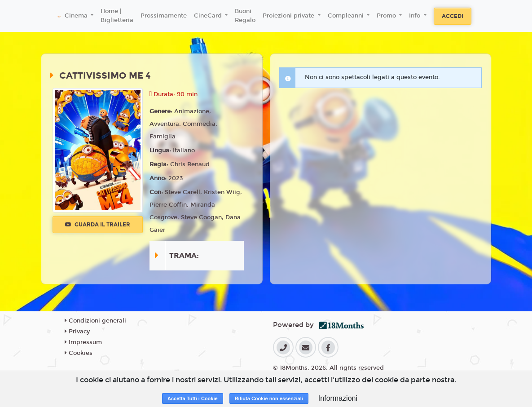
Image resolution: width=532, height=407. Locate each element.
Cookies (79, 353)
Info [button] (415, 16)
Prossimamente (164, 16)
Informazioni (338, 398)
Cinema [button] (77, 16)
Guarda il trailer (98, 225)
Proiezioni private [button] (289, 16)
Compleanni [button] (347, 16)
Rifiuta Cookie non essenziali (269, 398)
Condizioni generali (95, 321)
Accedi (453, 16)
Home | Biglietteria (117, 16)
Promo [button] (387, 16)
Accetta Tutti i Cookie (193, 398)
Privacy (77, 332)
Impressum (83, 342)
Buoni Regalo (245, 16)
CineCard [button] (209, 16)
